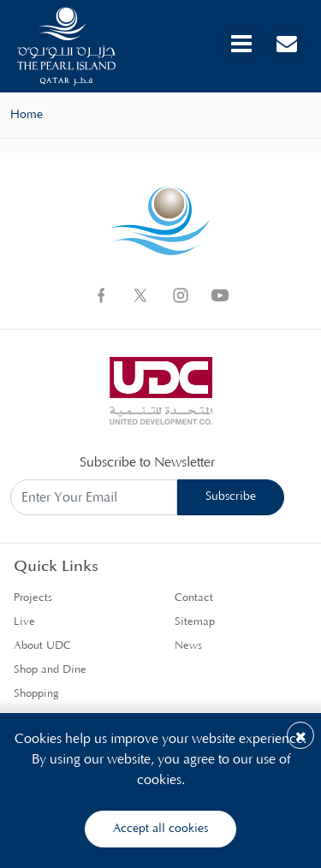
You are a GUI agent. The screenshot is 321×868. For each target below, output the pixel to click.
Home (27, 115)
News (188, 646)
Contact (194, 598)
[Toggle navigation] (241, 44)
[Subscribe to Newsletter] (94, 498)
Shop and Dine (50, 670)
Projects (33, 598)
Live (24, 622)
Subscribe (231, 496)
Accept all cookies (160, 829)
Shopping (36, 694)
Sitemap (195, 622)
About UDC (42, 646)
